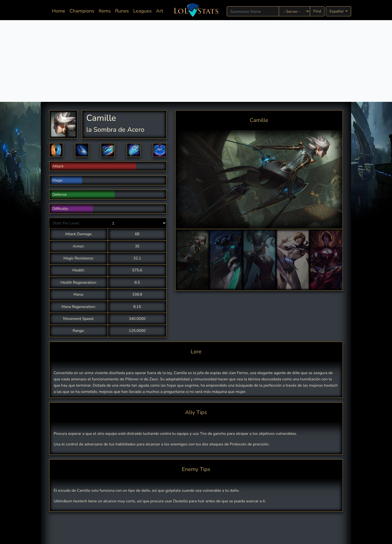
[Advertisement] (196, 61)
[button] (56, 150)
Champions (82, 11)
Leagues (142, 11)
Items (105, 11)
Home (60, 10)
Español (337, 11)
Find (317, 11)
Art (160, 11)
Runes (122, 11)
